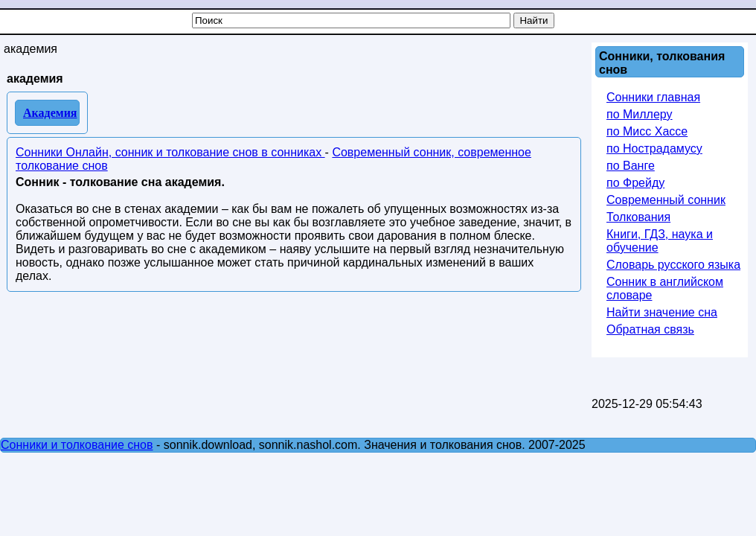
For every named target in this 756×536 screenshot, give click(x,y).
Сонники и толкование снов (77, 445)
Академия (50, 113)
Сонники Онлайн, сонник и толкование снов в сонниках (170, 152)
